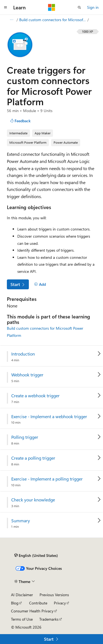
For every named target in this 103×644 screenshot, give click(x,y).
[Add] (40, 284)
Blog (15, 603)
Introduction (23, 354)
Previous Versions (54, 595)
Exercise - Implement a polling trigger (47, 479)
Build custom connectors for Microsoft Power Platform (53, 20)
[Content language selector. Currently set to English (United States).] (36, 556)
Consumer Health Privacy (32, 611)
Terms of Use (22, 619)
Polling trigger (25, 437)
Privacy (60, 603)
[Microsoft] (52, 7)
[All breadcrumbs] (11, 20)
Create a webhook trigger (35, 396)
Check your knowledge (33, 500)
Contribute (38, 603)
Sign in (93, 7)
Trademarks (49, 619)
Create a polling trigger (33, 458)
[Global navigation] (5, 7)
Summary (21, 521)
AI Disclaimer (22, 595)
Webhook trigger (27, 375)
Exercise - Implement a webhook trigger (49, 417)
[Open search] (79, 7)
